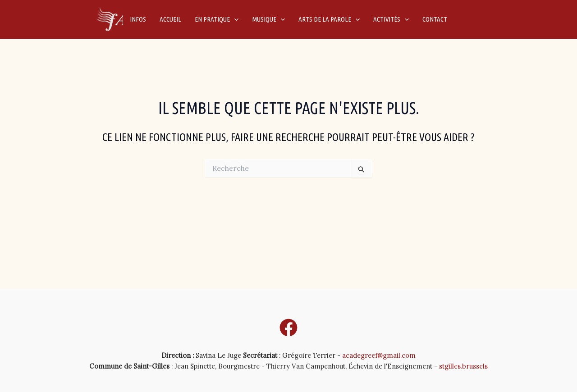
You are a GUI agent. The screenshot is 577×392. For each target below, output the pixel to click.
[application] (234, 19)
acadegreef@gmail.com (379, 355)
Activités (391, 19)
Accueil (170, 19)
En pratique (217, 19)
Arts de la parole (329, 19)
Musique (268, 19)
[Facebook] (288, 328)
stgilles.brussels (463, 366)
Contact (435, 19)
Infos (138, 19)
